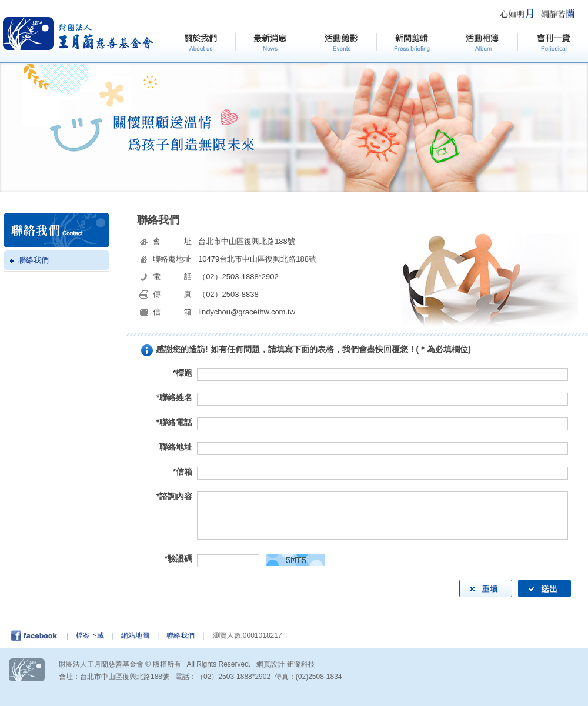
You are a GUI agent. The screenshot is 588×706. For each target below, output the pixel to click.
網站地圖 (135, 635)
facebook (38, 635)
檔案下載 (90, 635)
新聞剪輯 (412, 43)
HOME (78, 34)
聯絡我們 (34, 260)
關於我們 (200, 43)
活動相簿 (482, 43)
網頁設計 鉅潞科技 (285, 664)
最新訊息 (270, 43)
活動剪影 (341, 43)
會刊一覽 (553, 43)
